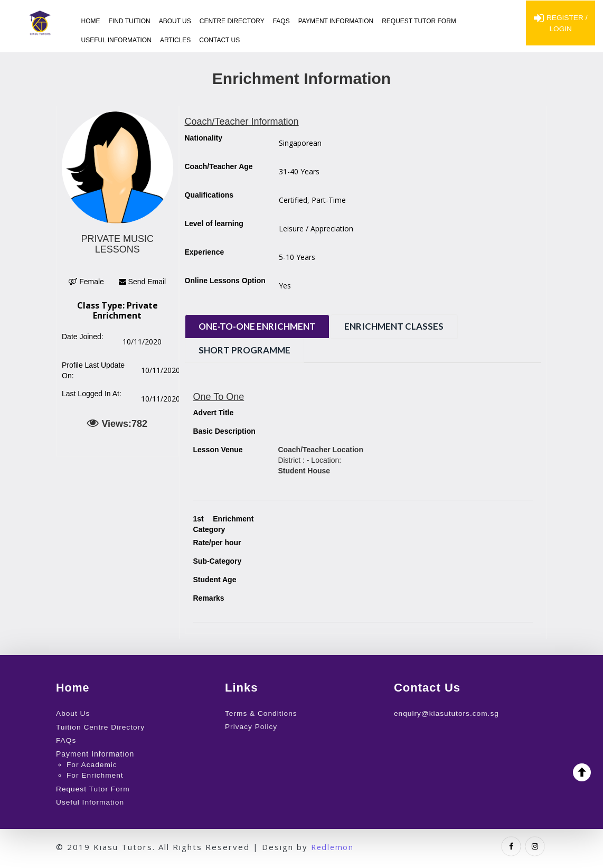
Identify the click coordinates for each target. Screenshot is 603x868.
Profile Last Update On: (93, 370)
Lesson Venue (218, 450)
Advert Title (214, 413)
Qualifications (209, 195)
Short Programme (247, 350)
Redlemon (334, 845)
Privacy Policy (252, 726)
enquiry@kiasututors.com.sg (447, 713)
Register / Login (560, 24)
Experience (205, 252)
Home (91, 21)
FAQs (281, 21)
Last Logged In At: (92, 394)
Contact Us (219, 40)
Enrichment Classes (402, 326)
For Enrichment (96, 774)
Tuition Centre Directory (101, 726)
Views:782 (117, 423)
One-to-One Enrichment (260, 326)
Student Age (215, 580)
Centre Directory (232, 21)
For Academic (92, 763)
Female (86, 282)
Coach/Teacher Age (219, 166)
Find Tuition (130, 21)
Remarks (209, 598)
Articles (175, 40)
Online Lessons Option (225, 281)
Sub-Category (218, 561)
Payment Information (336, 21)
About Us (175, 21)
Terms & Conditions (262, 713)
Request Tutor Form (419, 21)
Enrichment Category (224, 524)
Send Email (142, 282)
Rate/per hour (217, 543)
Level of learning (214, 223)
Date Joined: (83, 337)
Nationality (204, 138)
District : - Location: (321, 460)
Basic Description (224, 431)
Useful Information (116, 40)
